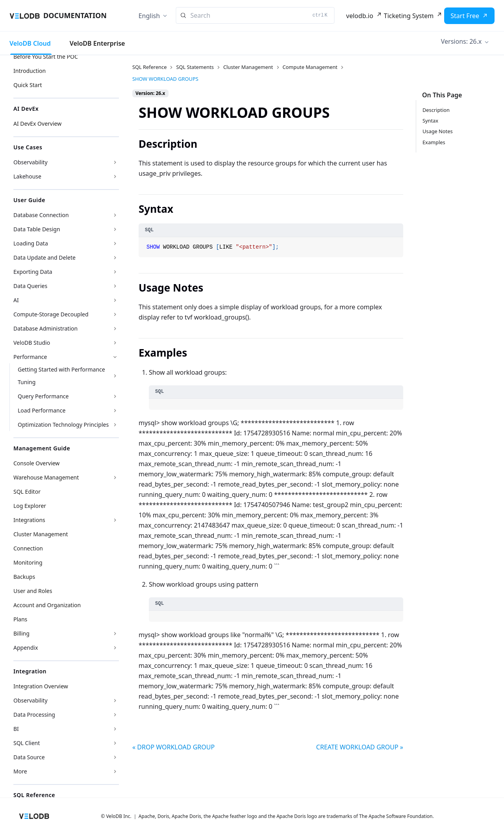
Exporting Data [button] (33, 272)
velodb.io (360, 16)
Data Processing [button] (34, 715)
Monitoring (28, 562)
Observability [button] (31, 162)
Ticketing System (409, 16)
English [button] (149, 16)
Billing (21, 633)
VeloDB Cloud (30, 43)
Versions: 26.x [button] (461, 41)
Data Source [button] (29, 757)
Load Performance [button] (42, 410)
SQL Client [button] (27, 743)
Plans (20, 619)
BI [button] (16, 729)
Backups (24, 577)
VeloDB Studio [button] (32, 343)
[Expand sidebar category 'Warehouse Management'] (115, 478)
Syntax (430, 121)
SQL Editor (27, 492)
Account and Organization (47, 605)
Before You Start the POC (46, 57)
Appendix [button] (26, 648)
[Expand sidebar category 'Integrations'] (115, 520)
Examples (434, 142)
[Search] (255, 15)
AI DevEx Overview (37, 124)
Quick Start (28, 85)
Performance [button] (30, 357)
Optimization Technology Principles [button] (63, 425)
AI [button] (16, 300)
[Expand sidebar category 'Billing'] (115, 634)
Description (436, 110)
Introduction (30, 71)
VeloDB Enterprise (97, 43)
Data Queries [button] (30, 286)
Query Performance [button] (43, 396)
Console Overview (36, 463)
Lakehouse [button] (27, 176)
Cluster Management (41, 534)
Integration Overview (41, 686)
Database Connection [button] (41, 215)
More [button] (20, 771)
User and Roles (33, 591)
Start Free (465, 16)
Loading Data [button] (31, 243)
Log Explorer (30, 506)
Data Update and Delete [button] (44, 257)
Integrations (29, 520)
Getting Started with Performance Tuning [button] (61, 376)
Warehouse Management (46, 477)
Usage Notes (438, 131)
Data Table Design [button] (37, 229)
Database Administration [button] (45, 328)
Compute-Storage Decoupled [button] (51, 314)
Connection (28, 548)
